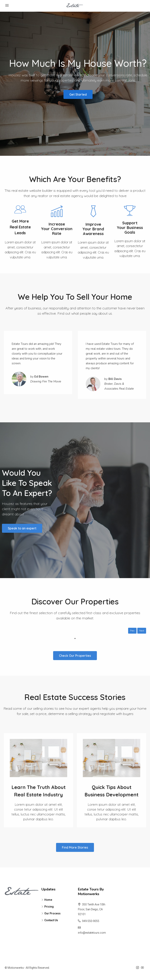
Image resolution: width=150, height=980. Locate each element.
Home (48, 900)
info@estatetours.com (92, 933)
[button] (78, 94)
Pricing (49, 907)
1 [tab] (75, 638)
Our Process (52, 913)
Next (142, 631)
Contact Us (51, 920)
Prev (132, 631)
